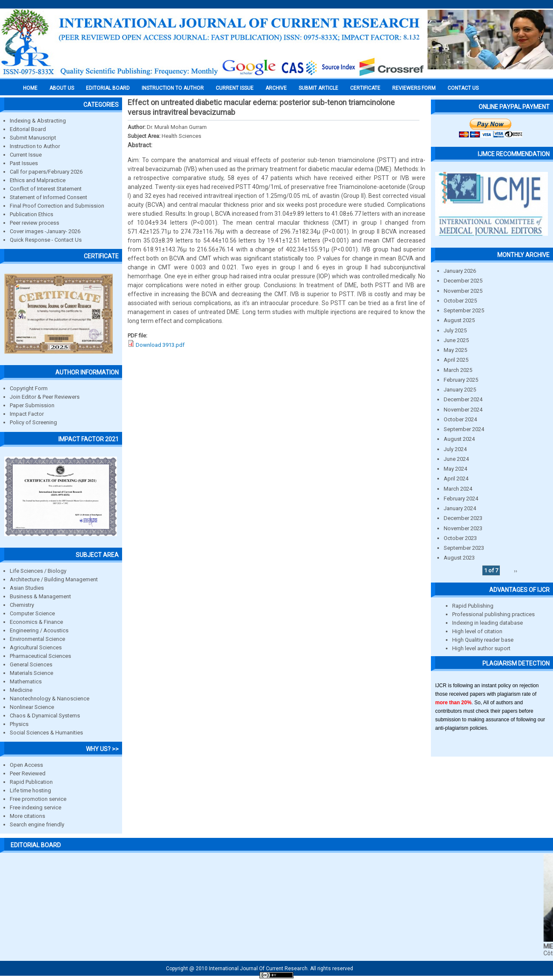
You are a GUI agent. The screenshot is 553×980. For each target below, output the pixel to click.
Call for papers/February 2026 (46, 172)
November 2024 (463, 410)
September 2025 (464, 310)
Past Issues (24, 163)
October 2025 (460, 301)
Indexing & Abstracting (38, 121)
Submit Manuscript (33, 138)
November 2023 (463, 528)
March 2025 (458, 370)
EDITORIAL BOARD (108, 88)
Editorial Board (28, 129)
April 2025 (456, 360)
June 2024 (456, 459)
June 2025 (456, 340)
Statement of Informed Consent (48, 197)
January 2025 (460, 390)
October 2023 (460, 538)
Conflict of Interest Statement (46, 189)
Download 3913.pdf (160, 345)
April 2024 (456, 479)
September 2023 (464, 548)
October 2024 (460, 419)
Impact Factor (27, 414)
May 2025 (455, 350)
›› (516, 570)
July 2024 (455, 449)
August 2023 (459, 558)
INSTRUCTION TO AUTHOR (173, 88)
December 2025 (463, 281)
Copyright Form (29, 388)
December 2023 (463, 518)
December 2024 (463, 399)
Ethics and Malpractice (38, 180)
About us (62, 88)
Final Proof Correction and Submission (57, 206)
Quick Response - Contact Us (46, 240)
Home (30, 88)
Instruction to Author (35, 146)
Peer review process (34, 223)
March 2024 (458, 489)
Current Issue (235, 88)
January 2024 (460, 508)
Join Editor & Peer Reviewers (45, 397)
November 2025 (463, 291)
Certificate (365, 88)
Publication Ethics (31, 214)
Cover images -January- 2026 (45, 231)
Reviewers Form (414, 88)
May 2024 (455, 469)
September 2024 (464, 429)
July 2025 (455, 330)
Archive (276, 88)
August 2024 (459, 439)
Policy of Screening (33, 422)
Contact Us (463, 88)
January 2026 (460, 271)
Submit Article (318, 88)
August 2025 (459, 320)
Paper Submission (32, 405)
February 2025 (461, 380)
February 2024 (461, 499)
